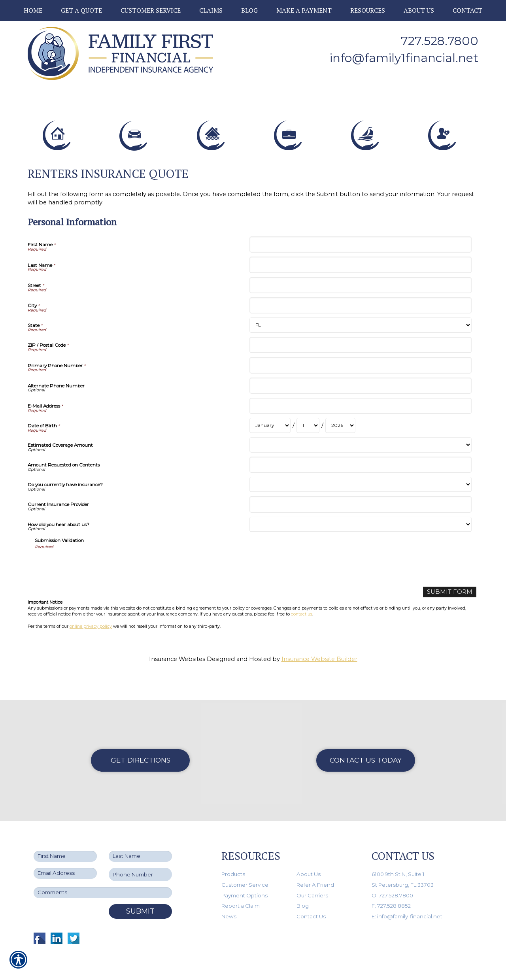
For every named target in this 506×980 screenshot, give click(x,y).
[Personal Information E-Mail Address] (360, 413)
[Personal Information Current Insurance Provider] (360, 511)
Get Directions (141, 742)
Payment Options (245, 877)
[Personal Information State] (360, 332)
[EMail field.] (65, 855)
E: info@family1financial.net (407, 899)
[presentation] (95, 572)
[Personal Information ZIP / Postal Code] (360, 352)
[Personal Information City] (360, 312)
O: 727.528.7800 (392, 877)
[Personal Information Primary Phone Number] (360, 372)
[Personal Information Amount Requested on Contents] (360, 471)
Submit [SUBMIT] (140, 893)
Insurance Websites (177, 666)
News (229, 899)
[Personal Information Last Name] (360, 271)
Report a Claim (241, 888)
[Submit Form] (450, 599)
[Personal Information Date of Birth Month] (270, 432)
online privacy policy (91, 633)
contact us (302, 621)
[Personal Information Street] (360, 292)
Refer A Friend (315, 867)
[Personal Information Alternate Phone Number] (360, 392)
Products (233, 856)
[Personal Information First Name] (360, 251)
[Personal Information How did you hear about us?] (360, 531)
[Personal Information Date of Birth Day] (308, 432)
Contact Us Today (366, 742)
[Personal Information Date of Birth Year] (340, 432)
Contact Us (311, 899)
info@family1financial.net (404, 58)
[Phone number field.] (140, 856)
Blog (303, 888)
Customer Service (245, 867)
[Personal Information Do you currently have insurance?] (360, 491)
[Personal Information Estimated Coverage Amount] (360, 452)
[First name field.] (65, 838)
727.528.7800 (440, 41)
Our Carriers (312, 877)
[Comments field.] (103, 875)
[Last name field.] (140, 838)
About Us (309, 856)
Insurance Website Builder (319, 666)
